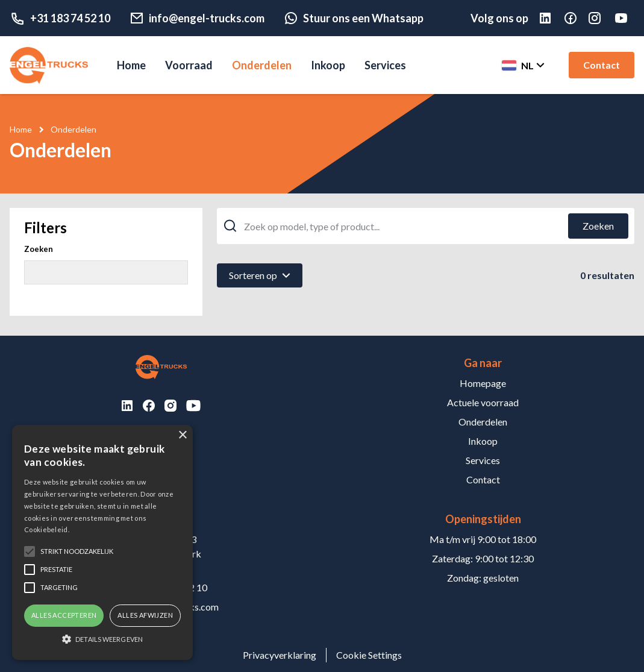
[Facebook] (577, 18)
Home (131, 65)
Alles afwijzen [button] (145, 615)
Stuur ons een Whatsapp (354, 18)
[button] (102, 639)
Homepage (483, 383)
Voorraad (189, 65)
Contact (602, 65)
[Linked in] (551, 18)
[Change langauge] (522, 65)
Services (385, 65)
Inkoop (328, 65)
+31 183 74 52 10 (60, 18)
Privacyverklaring (280, 655)
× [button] (182, 435)
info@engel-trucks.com (197, 18)
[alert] (102, 542)
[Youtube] (624, 18)
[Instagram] (601, 18)
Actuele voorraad (483, 402)
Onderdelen (262, 65)
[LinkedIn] (127, 406)
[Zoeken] (598, 226)
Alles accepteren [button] (64, 615)
